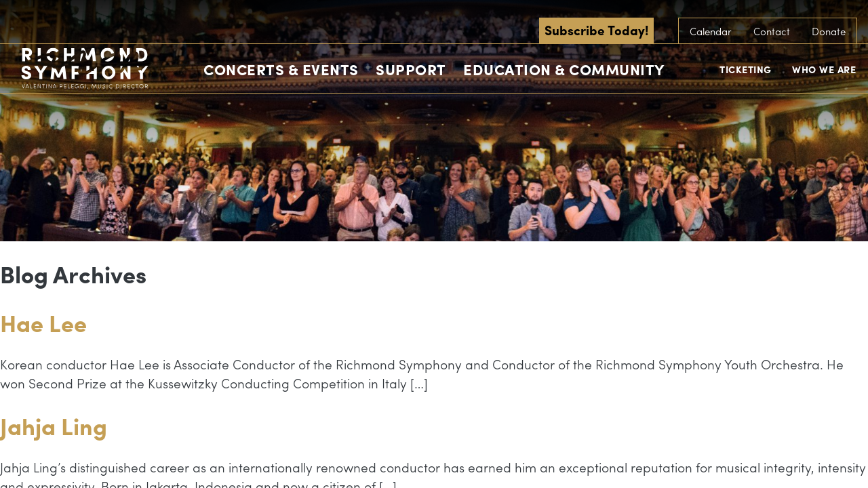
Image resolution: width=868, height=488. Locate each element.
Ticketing (746, 69)
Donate (829, 31)
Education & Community (564, 69)
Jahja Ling (54, 425)
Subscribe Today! (596, 30)
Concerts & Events (281, 69)
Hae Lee (43, 322)
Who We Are (824, 69)
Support (411, 69)
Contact (772, 31)
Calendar (711, 31)
